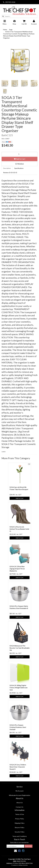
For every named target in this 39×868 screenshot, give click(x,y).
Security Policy (20, 832)
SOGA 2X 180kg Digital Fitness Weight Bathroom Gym (19, 688)
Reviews (10, 173)
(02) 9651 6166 (9, 2)
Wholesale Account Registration (20, 795)
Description (7, 168)
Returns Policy (19, 827)
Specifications (19, 168)
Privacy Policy (19, 819)
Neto (26, 865)
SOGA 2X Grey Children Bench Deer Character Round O (18, 767)
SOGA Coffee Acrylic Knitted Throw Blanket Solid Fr (19, 529)
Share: (7, 142)
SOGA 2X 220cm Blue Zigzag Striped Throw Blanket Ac (17, 569)
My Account (20, 791)
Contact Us (20, 807)
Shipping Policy (20, 823)
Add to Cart (20, 159)
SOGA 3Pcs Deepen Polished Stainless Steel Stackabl (18, 727)
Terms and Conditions (20, 836)
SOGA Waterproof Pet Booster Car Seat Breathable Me (20, 648)
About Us (20, 803)
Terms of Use (20, 814)
